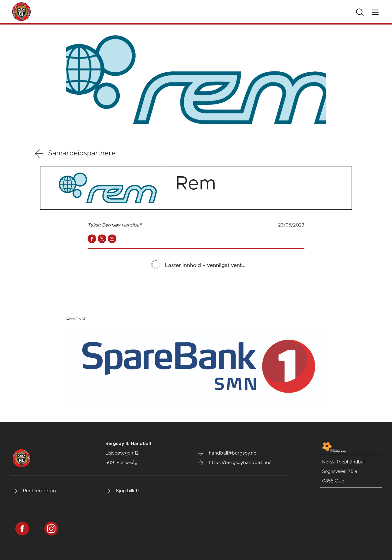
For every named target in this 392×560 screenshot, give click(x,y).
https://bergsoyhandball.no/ (234, 463)
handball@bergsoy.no (227, 453)
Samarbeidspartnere (75, 154)
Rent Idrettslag (34, 491)
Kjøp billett (122, 491)
